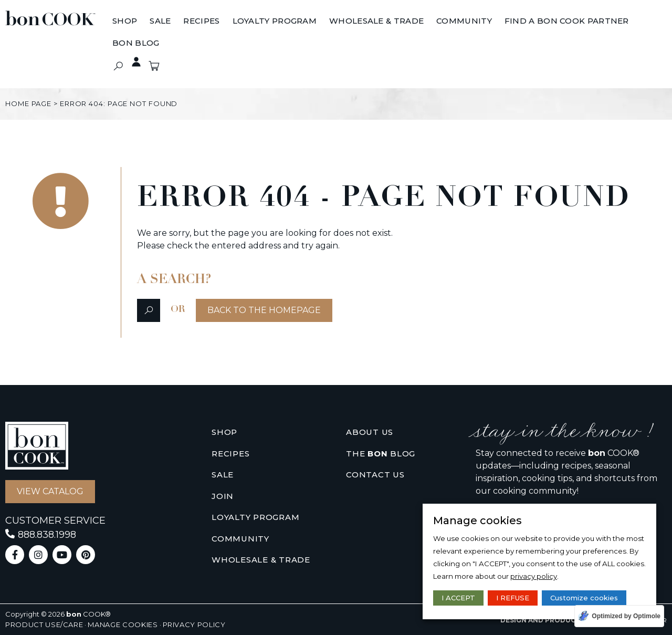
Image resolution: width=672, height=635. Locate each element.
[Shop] (125, 22)
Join (223, 496)
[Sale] (160, 22)
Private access (131, 62)
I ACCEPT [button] (458, 598)
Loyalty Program (255, 517)
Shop (224, 432)
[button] (118, 66)
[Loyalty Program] (275, 22)
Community (240, 539)
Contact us (375, 475)
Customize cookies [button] (584, 598)
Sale (223, 475)
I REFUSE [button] (513, 598)
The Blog (381, 454)
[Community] (464, 22)
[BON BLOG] (136, 44)
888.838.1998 (47, 535)
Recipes (230, 454)
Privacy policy (194, 624)
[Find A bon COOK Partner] (567, 22)
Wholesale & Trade (261, 560)
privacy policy (534, 576)
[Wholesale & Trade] (376, 22)
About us (370, 432)
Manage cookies (123, 624)
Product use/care (44, 624)
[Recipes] (201, 22)
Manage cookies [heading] (477, 521)
